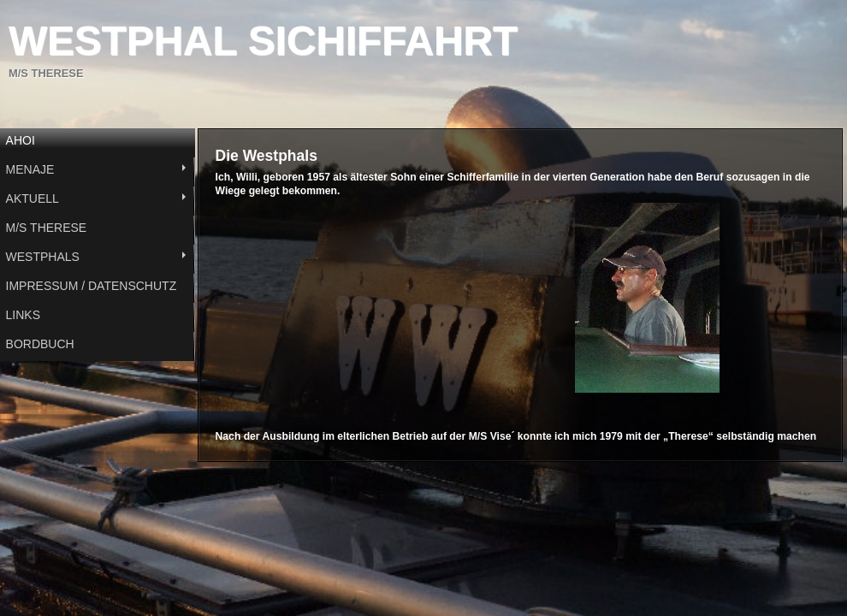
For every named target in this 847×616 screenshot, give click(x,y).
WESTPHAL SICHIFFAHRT (263, 41)
